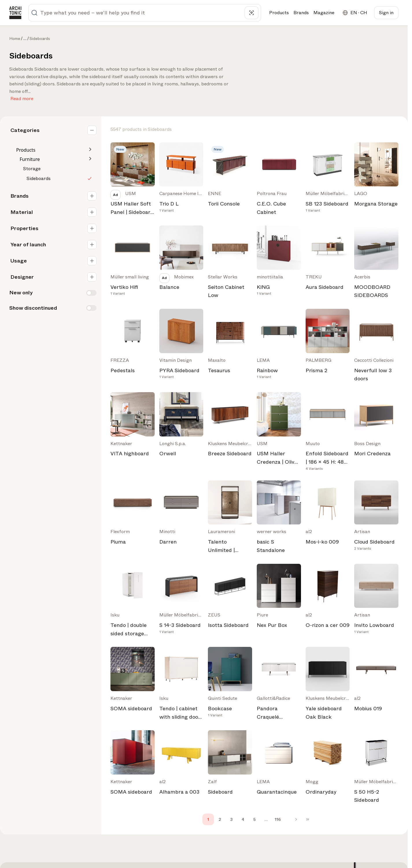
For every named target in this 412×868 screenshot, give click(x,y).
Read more (22, 97)
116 (278, 819)
